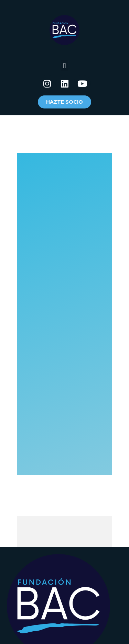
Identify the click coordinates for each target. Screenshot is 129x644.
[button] (64, 66)
